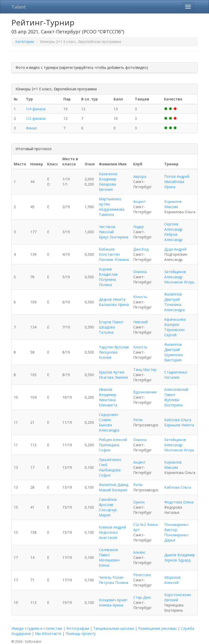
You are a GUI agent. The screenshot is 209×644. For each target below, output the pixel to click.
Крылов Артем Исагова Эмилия (113, 375)
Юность (140, 297)
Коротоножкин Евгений (178, 597)
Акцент (139, 202)
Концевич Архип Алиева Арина (113, 602)
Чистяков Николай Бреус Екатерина (114, 232)
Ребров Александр (173, 237)
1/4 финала (36, 109)
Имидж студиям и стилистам (37, 628)
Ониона (140, 272)
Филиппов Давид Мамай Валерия (114, 487)
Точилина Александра (174, 307)
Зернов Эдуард (177, 560)
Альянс (139, 552)
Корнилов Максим (173, 204)
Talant (19, 7)
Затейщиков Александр (175, 274)
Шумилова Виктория (174, 357)
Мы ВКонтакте (48, 634)
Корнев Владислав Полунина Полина (108, 277)
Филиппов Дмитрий (173, 297)
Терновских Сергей (174, 332)
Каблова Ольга (178, 420)
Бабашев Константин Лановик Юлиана (114, 254)
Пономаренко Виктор (176, 527)
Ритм (138, 420)
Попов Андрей (177, 176)
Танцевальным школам (114, 628)
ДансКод (141, 249)
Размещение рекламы (157, 628)
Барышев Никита (179, 425)
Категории (25, 42)
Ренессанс (142, 575)
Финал (31, 128)
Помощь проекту (81, 634)
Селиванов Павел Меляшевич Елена (109, 557)
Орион (139, 502)
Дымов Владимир (180, 555)
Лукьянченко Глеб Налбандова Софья (110, 467)
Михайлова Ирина (174, 184)
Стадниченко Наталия (176, 375)
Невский (140, 322)
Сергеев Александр (173, 227)
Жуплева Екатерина (173, 402)
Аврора (140, 176)
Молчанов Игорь (179, 282)
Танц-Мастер (145, 369)
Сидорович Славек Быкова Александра (109, 422)
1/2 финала (36, 118)
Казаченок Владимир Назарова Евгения (108, 182)
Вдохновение (145, 392)
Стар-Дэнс (142, 597)
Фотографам (78, 628)
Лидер (139, 227)
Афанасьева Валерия (175, 322)
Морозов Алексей (172, 580)
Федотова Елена (179, 502)
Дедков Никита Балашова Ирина (114, 302)
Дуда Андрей (175, 249)
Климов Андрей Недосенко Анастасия (112, 532)
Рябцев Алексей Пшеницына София (113, 445)
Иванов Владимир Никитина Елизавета (108, 397)
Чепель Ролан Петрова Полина (114, 580)
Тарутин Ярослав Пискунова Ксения (114, 352)
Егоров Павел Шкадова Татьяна (111, 327)
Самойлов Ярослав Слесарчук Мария (108, 507)
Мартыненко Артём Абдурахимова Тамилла (112, 207)
